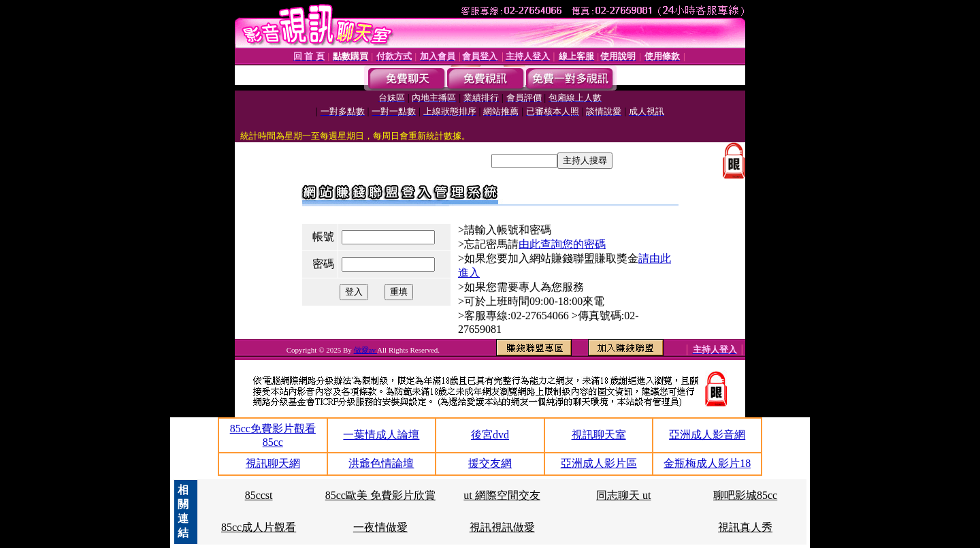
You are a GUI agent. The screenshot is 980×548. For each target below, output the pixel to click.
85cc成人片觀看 (259, 527)
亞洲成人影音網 (707, 435)
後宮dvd (490, 435)
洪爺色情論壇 (381, 463)
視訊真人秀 (745, 527)
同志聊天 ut (623, 495)
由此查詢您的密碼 (562, 244)
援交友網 (490, 463)
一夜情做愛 (380, 527)
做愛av (366, 350)
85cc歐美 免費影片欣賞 (380, 495)
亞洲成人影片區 (599, 463)
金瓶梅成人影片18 (707, 463)
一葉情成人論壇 (381, 435)
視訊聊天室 (599, 435)
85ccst (259, 495)
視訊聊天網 (273, 463)
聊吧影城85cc (745, 495)
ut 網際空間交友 (502, 495)
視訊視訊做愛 (502, 527)
